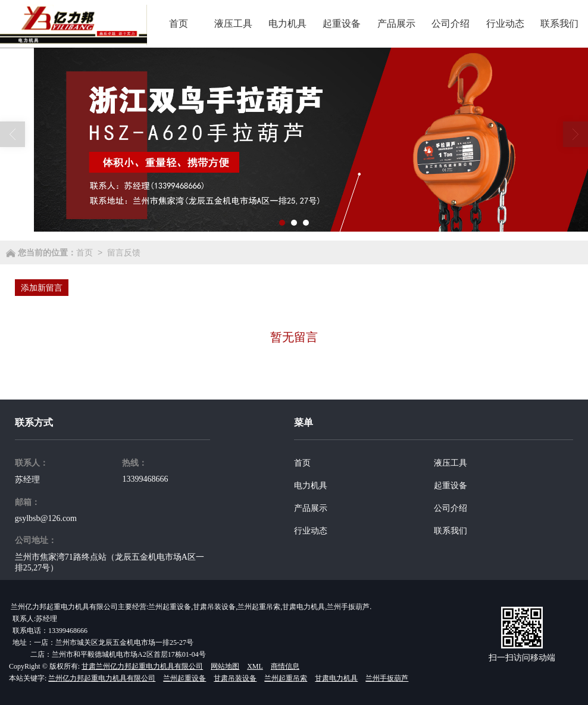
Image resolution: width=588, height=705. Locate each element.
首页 (85, 252)
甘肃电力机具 (336, 678)
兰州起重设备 (184, 678)
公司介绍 (451, 508)
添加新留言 (42, 288)
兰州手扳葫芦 (387, 678)
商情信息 (285, 666)
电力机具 (311, 486)
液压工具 (451, 463)
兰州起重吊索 (286, 678)
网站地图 (225, 666)
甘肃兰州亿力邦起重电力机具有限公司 (142, 666)
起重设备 (451, 486)
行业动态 (311, 531)
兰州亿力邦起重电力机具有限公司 (102, 678)
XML (255, 666)
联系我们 (451, 531)
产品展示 (311, 508)
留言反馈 (124, 252)
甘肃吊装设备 (235, 678)
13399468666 (145, 479)
